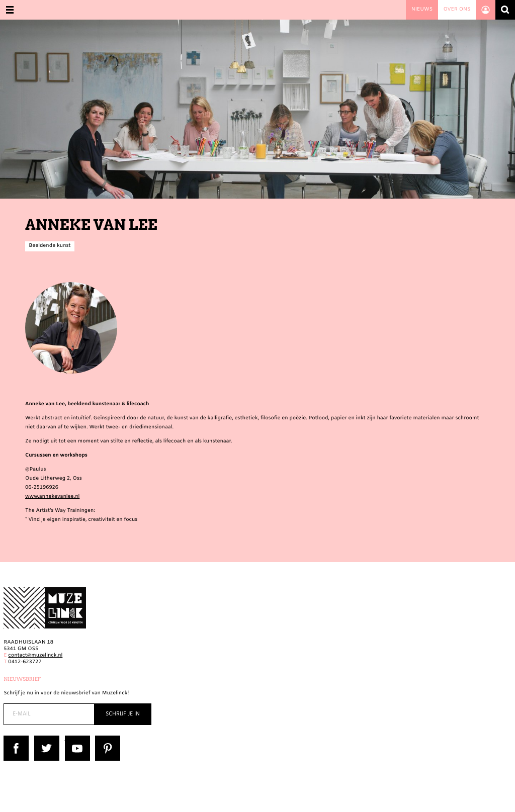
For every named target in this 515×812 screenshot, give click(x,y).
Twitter (43, 739)
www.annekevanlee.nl (52, 497)
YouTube (76, 739)
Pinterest (106, 739)
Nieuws (422, 10)
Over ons (457, 10)
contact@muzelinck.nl (35, 656)
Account (486, 10)
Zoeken (505, 10)
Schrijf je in (123, 714)
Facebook (16, 739)
